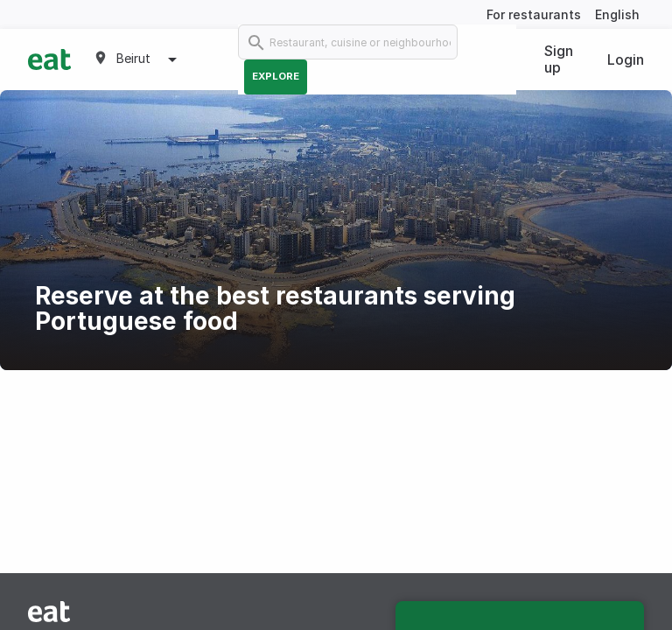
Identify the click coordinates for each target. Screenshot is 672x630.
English (617, 14)
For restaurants (534, 14)
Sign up (559, 59)
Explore (276, 76)
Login (626, 59)
